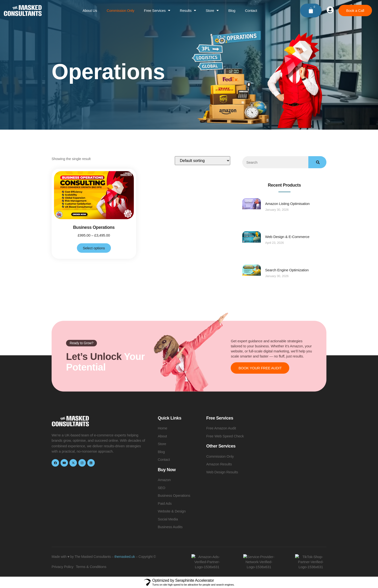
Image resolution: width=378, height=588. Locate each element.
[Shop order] (202, 161)
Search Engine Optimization (287, 270)
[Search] (317, 162)
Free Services (157, 10)
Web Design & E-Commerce (287, 237)
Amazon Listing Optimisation (287, 204)
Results (188, 10)
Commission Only (121, 10)
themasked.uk (125, 557)
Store (212, 10)
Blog (232, 10)
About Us (90, 10)
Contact (251, 10)
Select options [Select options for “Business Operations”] (94, 248)
